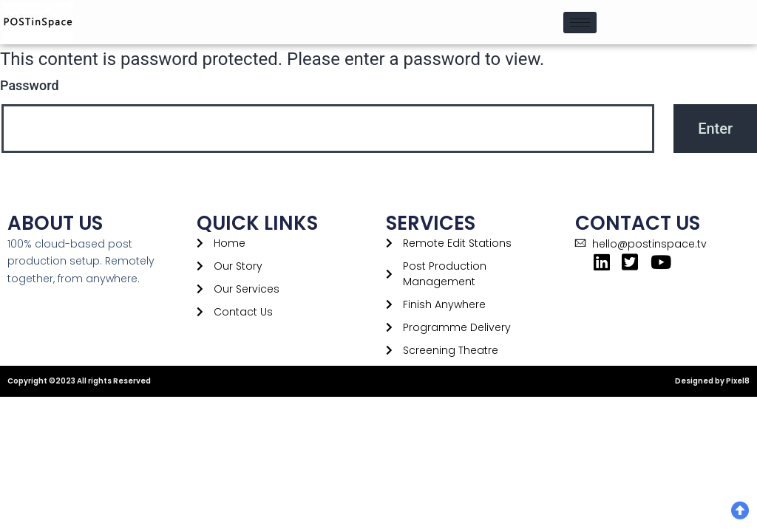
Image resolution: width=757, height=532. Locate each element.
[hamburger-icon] (580, 23)
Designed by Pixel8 (712, 381)
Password (30, 85)
